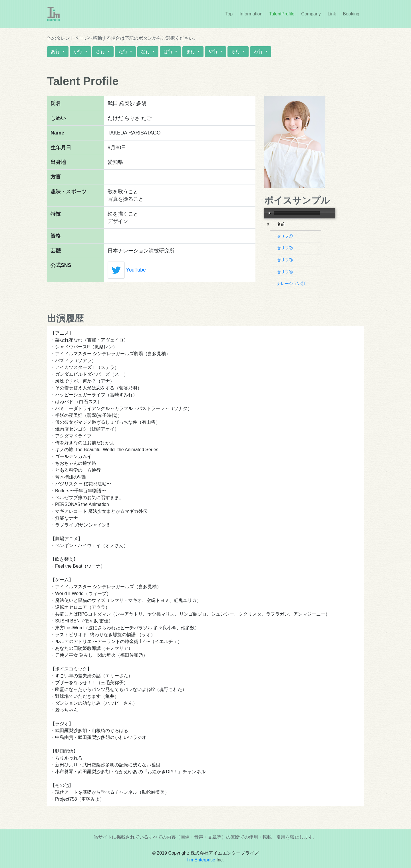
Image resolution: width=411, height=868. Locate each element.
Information (252, 13)
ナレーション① (292, 284)
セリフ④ (286, 272)
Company (311, 14)
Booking (351, 14)
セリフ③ (286, 260)
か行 (78, 52)
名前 (282, 224)
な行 (146, 52)
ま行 (191, 52)
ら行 (236, 52)
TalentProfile (282, 14)
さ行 (101, 52)
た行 (124, 52)
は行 (169, 52)
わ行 (259, 52)
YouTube (136, 270)
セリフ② (286, 248)
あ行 (56, 52)
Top (229, 14)
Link (332, 14)
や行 (214, 52)
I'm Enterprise (201, 860)
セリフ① (286, 236)
